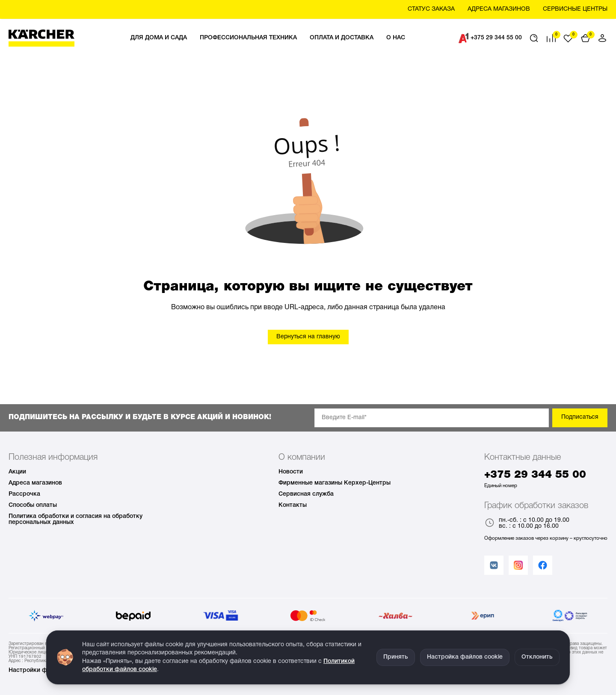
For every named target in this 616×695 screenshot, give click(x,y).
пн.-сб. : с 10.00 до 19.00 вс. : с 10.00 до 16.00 (527, 523)
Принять (396, 657)
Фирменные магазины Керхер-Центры (335, 483)
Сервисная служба (306, 494)
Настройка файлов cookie (465, 657)
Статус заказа (431, 9)
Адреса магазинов (35, 483)
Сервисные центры (575, 9)
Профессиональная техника (248, 38)
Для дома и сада (159, 38)
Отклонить (537, 657)
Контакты (293, 505)
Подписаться (580, 417)
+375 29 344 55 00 (490, 38)
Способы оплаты (33, 505)
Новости (291, 472)
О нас (396, 38)
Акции (17, 472)
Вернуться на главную (308, 337)
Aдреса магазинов (499, 9)
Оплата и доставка (342, 38)
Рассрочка (24, 494)
